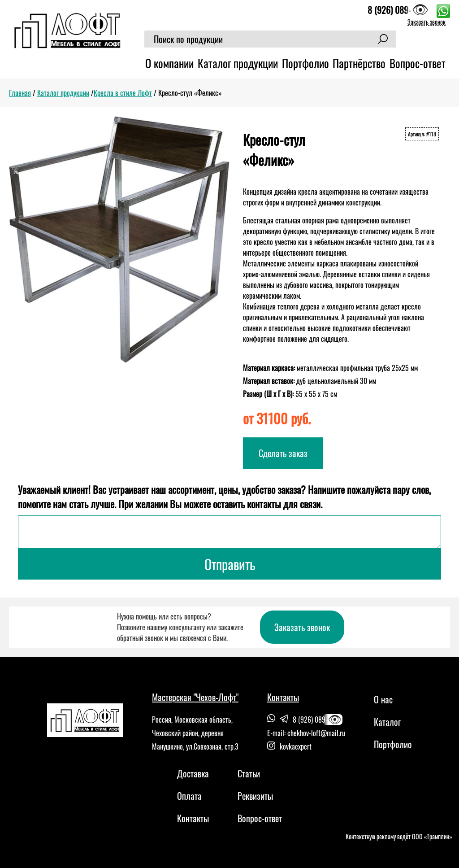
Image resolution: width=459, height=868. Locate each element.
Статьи (249, 773)
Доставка (193, 773)
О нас (383, 699)
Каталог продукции (238, 63)
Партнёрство (359, 63)
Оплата (189, 796)
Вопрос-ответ (418, 63)
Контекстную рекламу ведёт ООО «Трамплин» (399, 836)
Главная (20, 93)
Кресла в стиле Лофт (123, 93)
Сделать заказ (283, 453)
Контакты (193, 818)
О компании (169, 63)
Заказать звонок (427, 22)
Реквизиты (255, 796)
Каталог (387, 722)
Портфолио (305, 63)
